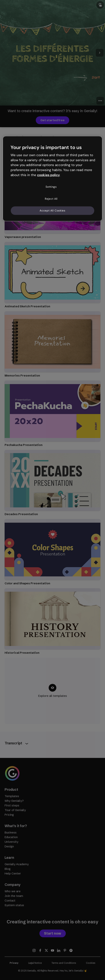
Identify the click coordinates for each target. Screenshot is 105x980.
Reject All (51, 199)
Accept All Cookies (52, 210)
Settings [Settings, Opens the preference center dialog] (51, 187)
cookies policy (48, 175)
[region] (53, 179)
